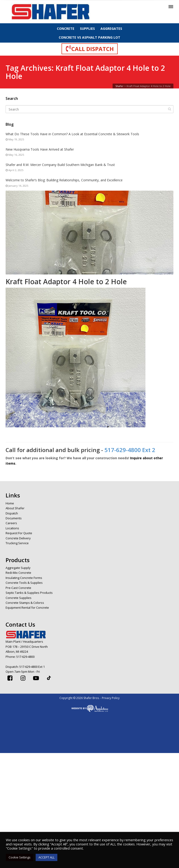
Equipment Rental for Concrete (27, 608)
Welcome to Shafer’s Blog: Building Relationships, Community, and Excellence (64, 180)
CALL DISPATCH (90, 49)
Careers (11, 523)
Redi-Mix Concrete (18, 573)
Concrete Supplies (19, 598)
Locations (12, 528)
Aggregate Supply (18, 568)
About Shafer (15, 508)
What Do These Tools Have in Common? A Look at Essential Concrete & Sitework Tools (72, 134)
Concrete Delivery (18, 538)
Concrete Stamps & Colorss (25, 603)
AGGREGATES (111, 29)
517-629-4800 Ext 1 (32, 667)
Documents (14, 518)
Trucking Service (17, 543)
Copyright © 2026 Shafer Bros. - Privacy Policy (89, 698)
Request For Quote (19, 533)
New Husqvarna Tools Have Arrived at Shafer (40, 149)
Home (10, 503)
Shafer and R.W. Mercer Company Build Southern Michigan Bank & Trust (60, 165)
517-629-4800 (25, 657)
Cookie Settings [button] (20, 857)
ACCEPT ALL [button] (46, 857)
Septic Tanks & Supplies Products (29, 593)
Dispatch (12, 513)
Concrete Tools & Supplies (24, 583)
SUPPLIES (87, 29)
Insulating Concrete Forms (24, 578)
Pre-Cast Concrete (18, 588)
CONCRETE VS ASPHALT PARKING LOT (89, 37)
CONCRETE (66, 29)
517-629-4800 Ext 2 (130, 450)
